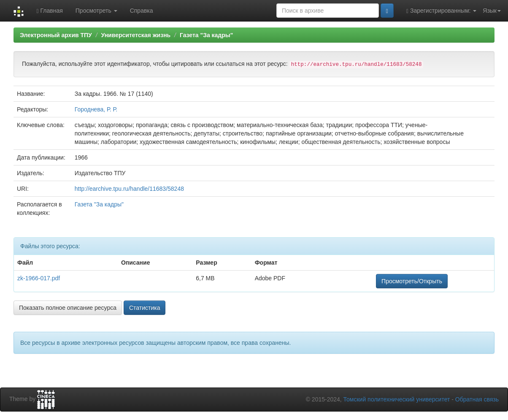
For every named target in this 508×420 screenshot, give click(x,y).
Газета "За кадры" (207, 35)
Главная (49, 11)
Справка (142, 11)
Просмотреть (96, 11)
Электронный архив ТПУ (56, 35)
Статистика (145, 308)
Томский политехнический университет (397, 399)
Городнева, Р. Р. (96, 109)
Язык (492, 11)
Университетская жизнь (136, 35)
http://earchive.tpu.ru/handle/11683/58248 (129, 189)
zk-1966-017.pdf (39, 278)
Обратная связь (477, 399)
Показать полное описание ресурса (68, 308)
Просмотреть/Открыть (412, 281)
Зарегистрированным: (441, 11)
